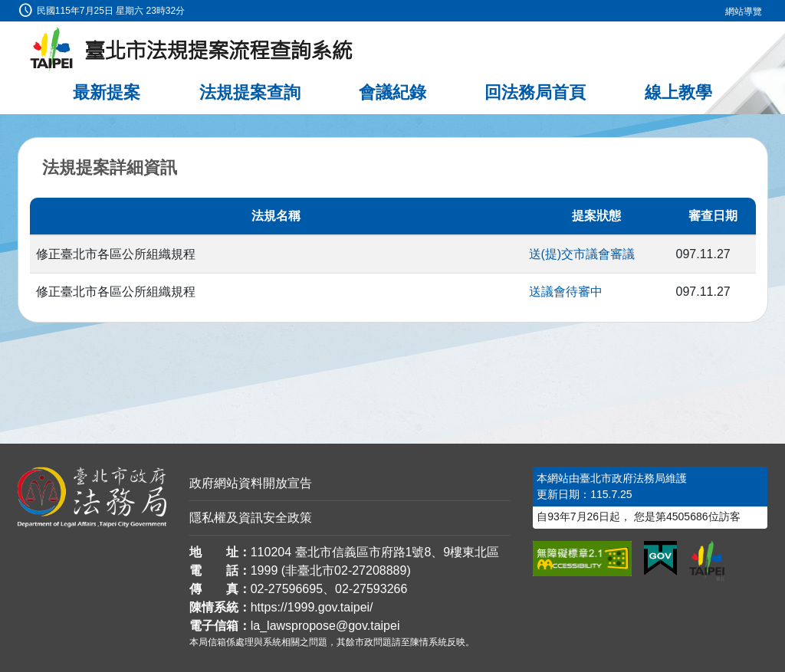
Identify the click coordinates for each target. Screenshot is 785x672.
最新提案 (107, 92)
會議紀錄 (392, 92)
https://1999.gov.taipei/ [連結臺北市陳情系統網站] (312, 607)
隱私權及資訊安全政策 (251, 518)
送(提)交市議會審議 (582, 254)
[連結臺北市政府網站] (707, 561)
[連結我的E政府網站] (660, 559)
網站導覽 (744, 11)
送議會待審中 (566, 292)
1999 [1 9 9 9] (264, 570)
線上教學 (678, 92)
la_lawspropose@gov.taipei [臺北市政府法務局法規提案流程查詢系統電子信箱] (325, 626)
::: (5, 9)
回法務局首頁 (535, 92)
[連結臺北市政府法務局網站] (92, 497)
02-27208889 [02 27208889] (370, 570)
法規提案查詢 (250, 92)
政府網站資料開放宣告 (251, 483)
